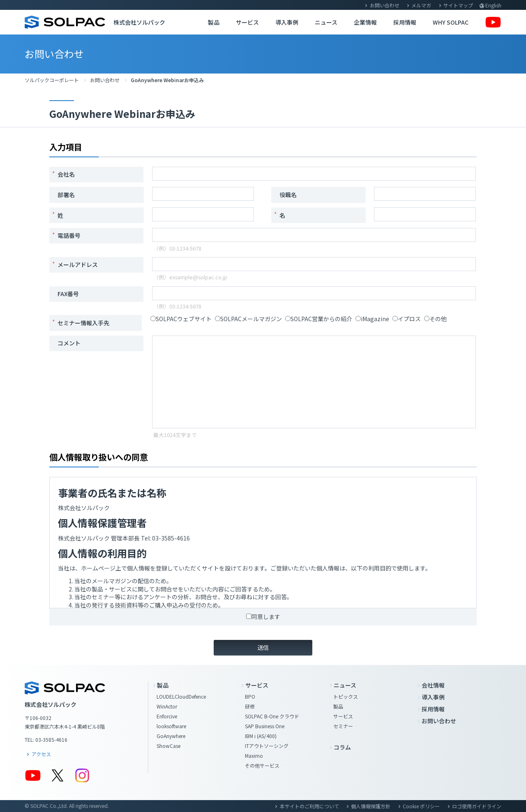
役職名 (288, 195)
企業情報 (365, 22)
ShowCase (168, 746)
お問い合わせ (385, 5)
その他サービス (262, 765)
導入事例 (287, 22)
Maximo (254, 756)
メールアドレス (78, 265)
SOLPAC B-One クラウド (272, 716)
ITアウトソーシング (267, 746)
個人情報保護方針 (371, 806)
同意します (263, 616)
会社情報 (433, 685)
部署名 (66, 195)
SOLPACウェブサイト (181, 319)
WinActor (167, 706)
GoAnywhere (171, 736)
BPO (250, 696)
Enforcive (167, 716)
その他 (435, 319)
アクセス (41, 754)
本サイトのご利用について (309, 806)
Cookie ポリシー (421, 806)
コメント (69, 343)
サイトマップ (458, 5)
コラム (342, 747)
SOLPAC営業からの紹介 (319, 319)
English (493, 5)
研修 (250, 706)
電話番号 (69, 235)
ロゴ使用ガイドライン (477, 806)
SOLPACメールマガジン (248, 319)
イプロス (407, 319)
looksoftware (171, 726)
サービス (247, 22)
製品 (214, 22)
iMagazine (372, 319)
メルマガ (421, 5)
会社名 (66, 174)
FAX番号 (68, 294)
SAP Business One (265, 726)
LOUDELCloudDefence (181, 696)
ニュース (326, 22)
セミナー (343, 726)
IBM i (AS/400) (261, 736)
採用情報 (405, 22)
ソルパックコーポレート (52, 80)
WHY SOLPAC (451, 22)
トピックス (346, 696)
